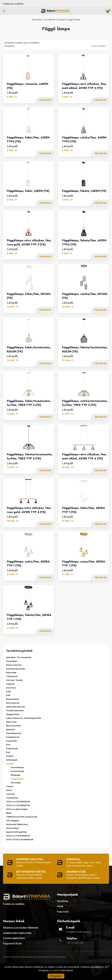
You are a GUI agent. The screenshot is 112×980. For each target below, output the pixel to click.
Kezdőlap (37, 20)
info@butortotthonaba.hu (79, 932)
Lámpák (61, 20)
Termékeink (49, 20)
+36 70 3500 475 (75, 943)
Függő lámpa (73, 20)
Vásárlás (45, 100)
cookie (54, 970)
